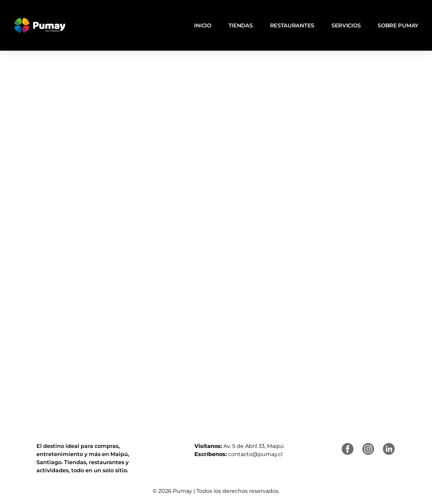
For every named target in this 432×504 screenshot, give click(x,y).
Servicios (346, 26)
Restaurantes (292, 26)
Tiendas (241, 26)
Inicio (202, 26)
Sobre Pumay (398, 26)
